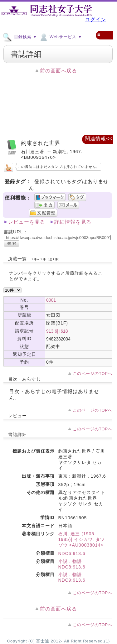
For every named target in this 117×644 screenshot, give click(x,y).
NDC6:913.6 (72, 553)
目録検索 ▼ (20, 37)
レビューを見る (27, 222)
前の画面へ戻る (58, 71)
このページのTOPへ (93, 374)
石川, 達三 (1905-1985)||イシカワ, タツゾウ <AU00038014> (82, 539)
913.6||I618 (57, 331)
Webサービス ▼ (60, 37)
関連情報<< (99, 139)
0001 (51, 300)
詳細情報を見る (73, 222)
